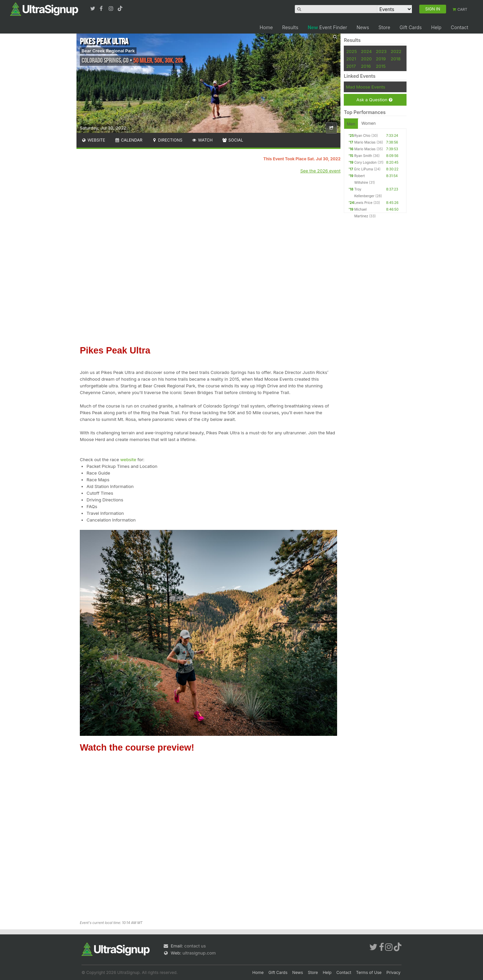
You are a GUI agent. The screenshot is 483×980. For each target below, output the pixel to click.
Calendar (129, 140)
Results (290, 27)
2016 (366, 66)
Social (233, 140)
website (128, 459)
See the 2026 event (320, 171)
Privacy (393, 972)
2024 (366, 51)
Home (266, 27)
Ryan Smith (363, 156)
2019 (381, 59)
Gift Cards (411, 27)
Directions (167, 140)
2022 (396, 51)
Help (436, 27)
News (363, 27)
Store (384, 27)
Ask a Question (374, 100)
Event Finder (327, 27)
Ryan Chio (362, 135)
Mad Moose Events (365, 87)
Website (93, 140)
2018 (396, 59)
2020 (366, 59)
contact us (195, 946)
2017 (351, 66)
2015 (381, 66)
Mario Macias (365, 142)
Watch (202, 140)
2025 (352, 51)
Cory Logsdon (365, 162)
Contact (460, 27)
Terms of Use (369, 972)
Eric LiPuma (364, 169)
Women (368, 123)
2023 (381, 51)
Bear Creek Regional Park (108, 51)
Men (351, 124)
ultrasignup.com (199, 953)
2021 (351, 59)
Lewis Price (363, 203)
